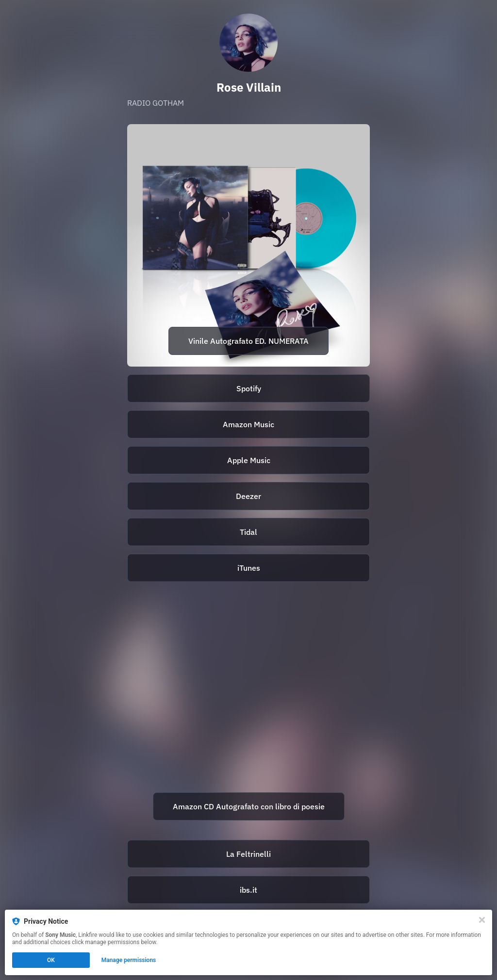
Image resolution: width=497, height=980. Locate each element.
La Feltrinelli (248, 854)
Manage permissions (129, 960)
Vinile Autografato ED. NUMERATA (248, 341)
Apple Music (249, 460)
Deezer (248, 496)
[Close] (482, 920)
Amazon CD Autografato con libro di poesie (249, 806)
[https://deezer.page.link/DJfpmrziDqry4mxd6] (248, 496)
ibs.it (248, 890)
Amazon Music (248, 424)
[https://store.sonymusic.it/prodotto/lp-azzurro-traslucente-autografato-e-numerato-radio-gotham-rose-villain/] (248, 245)
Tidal (248, 532)
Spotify (249, 388)
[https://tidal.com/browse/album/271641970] (248, 532)
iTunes (249, 568)
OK (51, 960)
